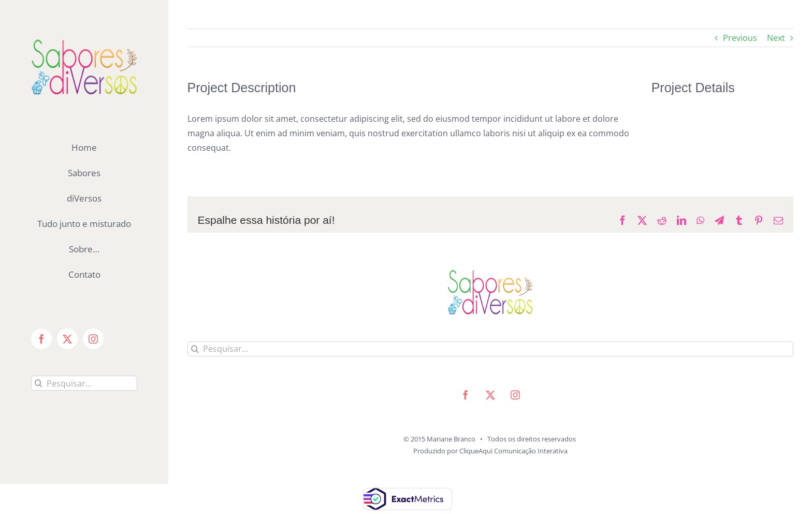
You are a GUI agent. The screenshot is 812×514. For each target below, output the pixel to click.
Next (776, 38)
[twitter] (490, 395)
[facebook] (466, 395)
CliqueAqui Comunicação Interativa (513, 451)
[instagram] (515, 395)
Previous (740, 38)
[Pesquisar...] (84, 383)
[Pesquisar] (39, 383)
